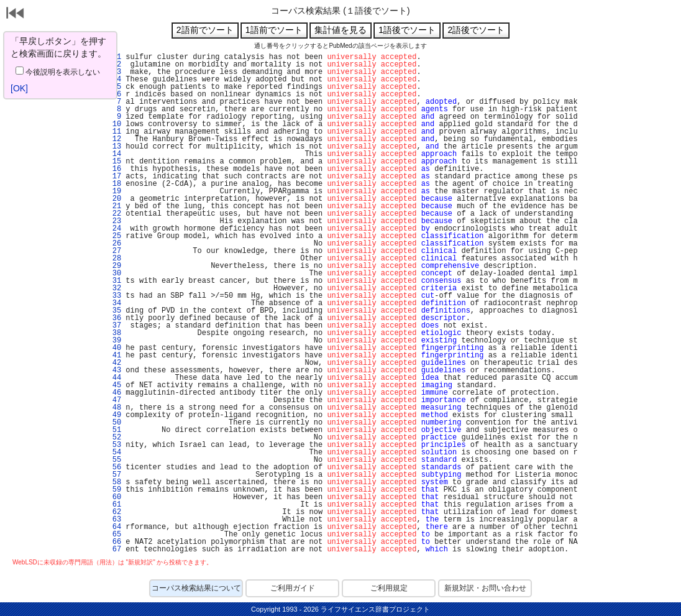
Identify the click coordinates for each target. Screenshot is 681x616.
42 (114, 363)
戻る (16, 14)
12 (114, 139)
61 (114, 505)
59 (114, 490)
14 (114, 154)
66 (114, 542)
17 (114, 177)
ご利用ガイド (293, 588)
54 (114, 453)
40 (114, 348)
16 (114, 169)
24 (114, 229)
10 (114, 124)
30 (114, 274)
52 (114, 438)
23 (114, 221)
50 (114, 423)
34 (114, 303)
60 (114, 497)
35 (114, 311)
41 (114, 356)
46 (114, 393)
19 (114, 191)
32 (114, 288)
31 (114, 281)
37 (114, 326)
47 (114, 400)
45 (114, 385)
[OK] (19, 88)
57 (114, 475)
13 (114, 147)
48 (114, 408)
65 (114, 535)
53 (114, 445)
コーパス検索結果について (196, 588)
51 (114, 430)
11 (114, 132)
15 (114, 162)
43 (114, 370)
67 (114, 549)
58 (114, 482)
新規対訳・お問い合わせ (485, 588)
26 (114, 244)
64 (114, 527)
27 (114, 251)
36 (114, 318)
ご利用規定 (389, 588)
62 (114, 512)
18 (114, 184)
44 (114, 378)
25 (114, 236)
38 (114, 333)
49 (114, 415)
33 (114, 296)
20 (114, 199)
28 (114, 259)
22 (114, 214)
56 (114, 467)
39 (114, 341)
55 (114, 460)
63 (114, 520)
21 (114, 206)
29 (114, 266)
